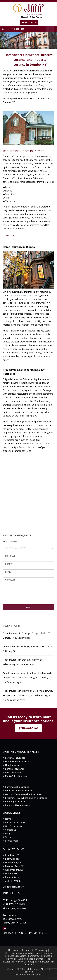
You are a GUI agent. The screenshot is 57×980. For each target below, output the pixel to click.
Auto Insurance (13, 772)
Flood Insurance (14, 765)
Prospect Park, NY (15, 866)
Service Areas (12, 841)
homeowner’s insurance (22, 292)
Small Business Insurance (18, 791)
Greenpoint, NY (13, 862)
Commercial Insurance (17, 787)
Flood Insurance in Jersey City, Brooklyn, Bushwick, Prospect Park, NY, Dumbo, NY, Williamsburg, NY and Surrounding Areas (28, 695)
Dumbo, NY (11, 873)
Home (8, 819)
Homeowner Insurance (17, 761)
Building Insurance (15, 802)
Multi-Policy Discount (16, 776)
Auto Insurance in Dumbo (31, 959)
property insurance (13, 425)
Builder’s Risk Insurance (18, 805)
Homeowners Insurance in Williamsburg (28, 950)
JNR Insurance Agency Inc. (25, 175)
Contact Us (11, 830)
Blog (7, 833)
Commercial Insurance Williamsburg (23, 953)
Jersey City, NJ (13, 877)
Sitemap (9, 837)
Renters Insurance (15, 769)
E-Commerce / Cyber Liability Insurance (26, 798)
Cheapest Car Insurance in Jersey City (39, 963)
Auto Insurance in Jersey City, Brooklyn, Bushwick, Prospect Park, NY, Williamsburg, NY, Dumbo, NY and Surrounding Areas (27, 678)
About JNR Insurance (15, 822)
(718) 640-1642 (17, 29)
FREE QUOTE (12, 236)
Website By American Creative (28, 975)
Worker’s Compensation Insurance (23, 794)
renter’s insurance (34, 74)
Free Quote (29, 22)
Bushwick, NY (12, 859)
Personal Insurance (15, 758)
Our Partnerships (13, 826)
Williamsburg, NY (14, 870)
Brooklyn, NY (12, 855)
